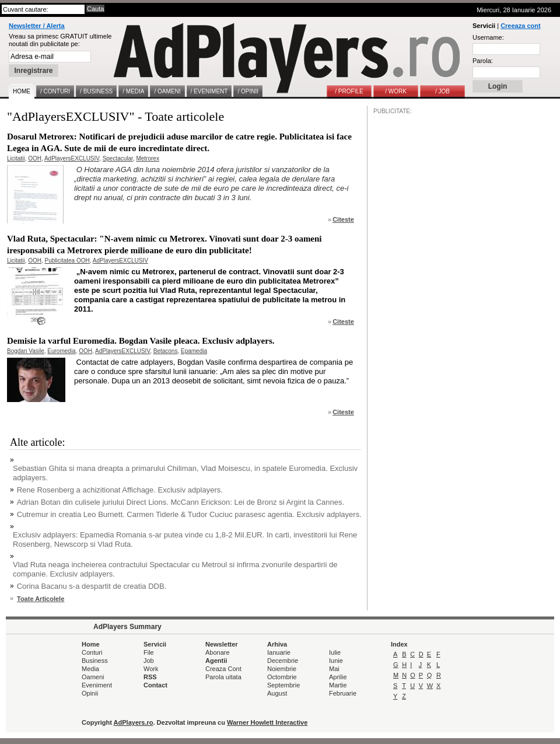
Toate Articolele (41, 599)
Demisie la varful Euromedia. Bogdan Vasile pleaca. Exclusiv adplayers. (141, 341)
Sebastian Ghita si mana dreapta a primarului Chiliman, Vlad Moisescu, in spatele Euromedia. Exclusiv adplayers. (185, 473)
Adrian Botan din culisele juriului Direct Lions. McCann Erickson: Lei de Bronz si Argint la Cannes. (181, 502)
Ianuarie (279, 652)
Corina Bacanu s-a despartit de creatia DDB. (92, 586)
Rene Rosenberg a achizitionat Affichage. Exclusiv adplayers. (120, 490)
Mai (334, 669)
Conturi (92, 652)
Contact (155, 685)
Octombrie (282, 677)
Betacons (166, 351)
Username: (488, 37)
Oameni (93, 677)
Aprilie (338, 677)
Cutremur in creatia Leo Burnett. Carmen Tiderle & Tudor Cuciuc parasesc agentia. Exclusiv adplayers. (189, 514)
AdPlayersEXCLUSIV (72, 158)
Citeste (343, 219)
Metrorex (147, 158)
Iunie (336, 661)
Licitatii (16, 158)
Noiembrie (282, 669)
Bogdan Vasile (26, 351)
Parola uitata (223, 677)
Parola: (483, 61)
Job (149, 661)
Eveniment (97, 685)
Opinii (90, 693)
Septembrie (283, 685)
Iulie (335, 652)
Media (90, 669)
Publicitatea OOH (67, 261)
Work (151, 669)
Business (95, 661)
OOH (35, 158)
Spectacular (118, 158)
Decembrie (283, 661)
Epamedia (194, 351)
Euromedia (61, 351)
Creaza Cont (223, 669)
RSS (150, 677)
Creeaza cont (520, 26)
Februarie (343, 693)
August (277, 693)
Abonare (218, 652)
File (149, 652)
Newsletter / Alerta (37, 26)
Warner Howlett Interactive (267, 722)
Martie (338, 685)
